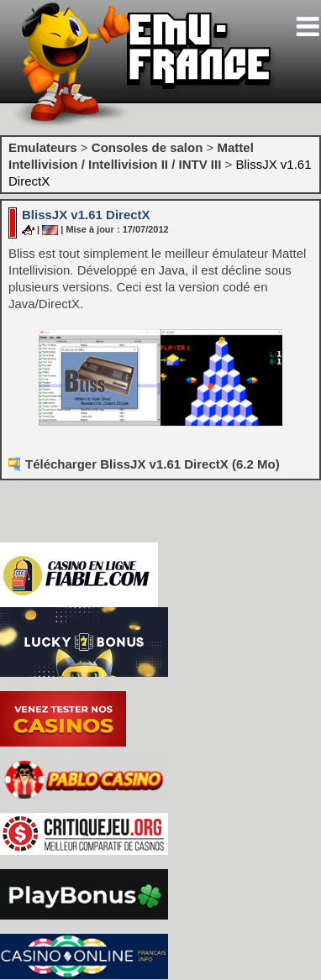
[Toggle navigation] (308, 26)
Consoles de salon (147, 147)
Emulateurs (43, 147)
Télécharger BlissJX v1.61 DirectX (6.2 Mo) (153, 464)
